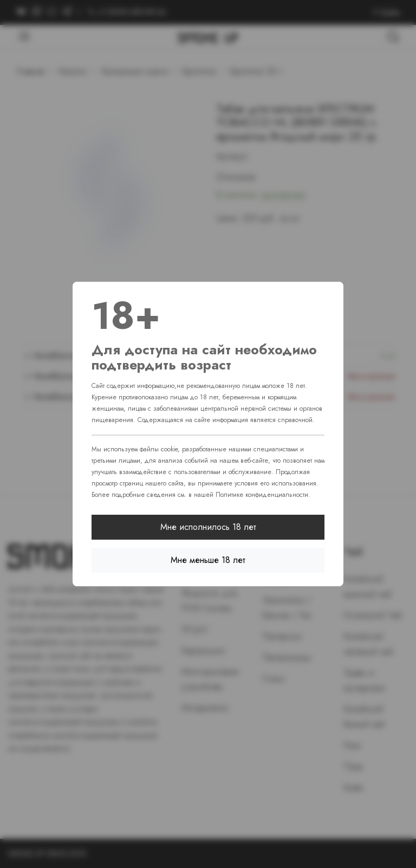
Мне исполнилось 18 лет (208, 527)
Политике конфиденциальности (262, 495)
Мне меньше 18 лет (208, 560)
